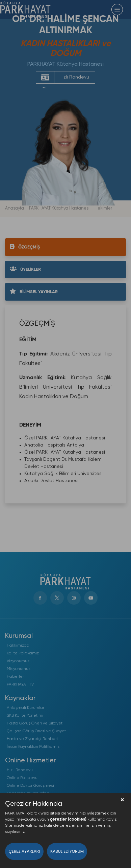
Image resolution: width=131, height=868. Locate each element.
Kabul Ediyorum (67, 851)
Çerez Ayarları (24, 851)
